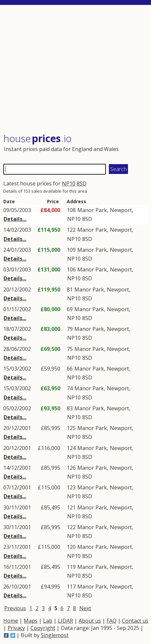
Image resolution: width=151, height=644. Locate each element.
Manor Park (92, 210)
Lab (48, 621)
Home (11, 621)
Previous (15, 608)
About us (90, 621)
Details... (15, 219)
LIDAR (65, 621)
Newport (121, 210)
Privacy (16, 628)
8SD (82, 183)
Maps (31, 621)
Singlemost (55, 635)
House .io (38, 138)
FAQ (112, 621)
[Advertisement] (76, 70)
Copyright (43, 628)
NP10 (69, 183)
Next (85, 608)
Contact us (135, 621)
